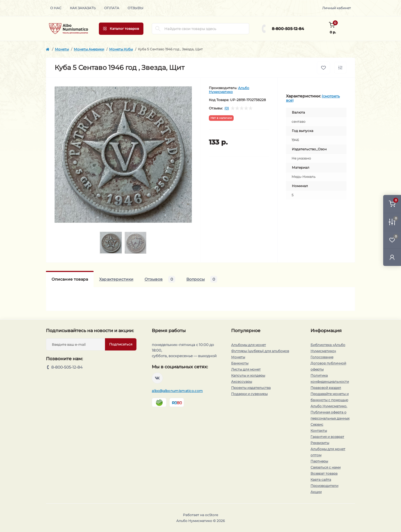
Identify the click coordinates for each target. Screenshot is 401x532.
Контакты (319, 431)
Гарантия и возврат (327, 437)
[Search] (158, 29)
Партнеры (319, 461)
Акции (316, 492)
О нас (56, 8)
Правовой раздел (326, 388)
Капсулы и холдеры (248, 375)
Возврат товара (324, 473)
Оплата (112, 8)
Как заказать (83, 8)
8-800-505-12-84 (288, 29)
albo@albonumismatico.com (177, 391)
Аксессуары (242, 382)
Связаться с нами (326, 467)
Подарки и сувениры (249, 394)
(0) (227, 108)
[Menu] (121, 29)
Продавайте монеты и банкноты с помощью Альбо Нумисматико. (330, 400)
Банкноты (240, 363)
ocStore (211, 515)
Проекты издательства (251, 388)
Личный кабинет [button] (337, 8)
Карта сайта (321, 480)
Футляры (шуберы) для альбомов (260, 351)
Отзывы (135, 8)
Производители (324, 486)
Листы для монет (246, 369)
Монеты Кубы (121, 49)
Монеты (62, 49)
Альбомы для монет (249, 345)
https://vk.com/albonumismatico (157, 378)
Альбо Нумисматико (229, 90)
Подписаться (121, 344)
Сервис (317, 424)
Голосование (322, 357)
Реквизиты (320, 443)
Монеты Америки (89, 49)
